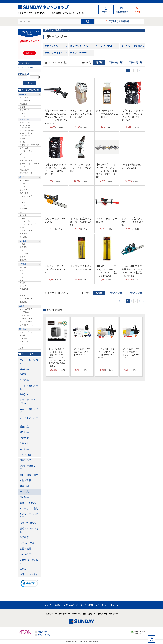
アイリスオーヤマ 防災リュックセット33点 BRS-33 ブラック (82, 353)
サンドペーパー (26, 299)
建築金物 (24, 486)
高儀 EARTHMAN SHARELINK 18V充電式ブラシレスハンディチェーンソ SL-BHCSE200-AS (56, 117)
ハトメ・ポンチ (26, 221)
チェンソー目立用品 (132, 46)
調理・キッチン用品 (29, 530)
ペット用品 (25, 455)
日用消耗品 (25, 460)
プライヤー (24, 190)
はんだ (22, 142)
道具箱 (22, 306)
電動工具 (58, 30)
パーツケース (25, 315)
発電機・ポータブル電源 (30, 145)
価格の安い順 (116, 63)
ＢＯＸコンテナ (26, 322)
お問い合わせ (69, 13)
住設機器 (24, 537)
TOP (152, 641)
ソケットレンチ (26, 196)
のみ (22, 277)
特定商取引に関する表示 (108, 614)
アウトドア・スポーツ (29, 419)
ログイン (106, 12)
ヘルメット (24, 234)
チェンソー (68, 30)
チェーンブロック (27, 332)
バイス (22, 202)
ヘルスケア (25, 554)
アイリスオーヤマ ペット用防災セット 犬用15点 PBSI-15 (131, 353)
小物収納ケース (26, 319)
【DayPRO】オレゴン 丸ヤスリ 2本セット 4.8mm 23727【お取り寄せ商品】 (107, 271)
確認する (29, 53)
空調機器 (24, 438)
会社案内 (49, 614)
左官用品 (23, 302)
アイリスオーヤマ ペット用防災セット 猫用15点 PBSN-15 (106, 353)
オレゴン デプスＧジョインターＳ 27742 (81, 268)
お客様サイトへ (46, 632)
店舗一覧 (80, 13)
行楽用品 (24, 380)
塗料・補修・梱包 (29, 475)
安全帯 (22, 227)
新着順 (99, 63)
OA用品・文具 (27, 543)
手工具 (22, 177)
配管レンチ (24, 193)
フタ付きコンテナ (27, 325)
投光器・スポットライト (30, 164)
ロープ (22, 345)
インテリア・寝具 (29, 509)
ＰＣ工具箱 (24, 312)
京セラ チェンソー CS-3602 (55, 220)
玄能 (22, 270)
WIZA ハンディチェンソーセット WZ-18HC (81, 168)
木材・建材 (25, 480)
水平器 (22, 244)
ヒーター (23, 157)
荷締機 (22, 335)
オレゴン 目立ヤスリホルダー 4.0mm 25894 (81, 222)
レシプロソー (25, 101)
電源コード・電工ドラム (30, 160)
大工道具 (23, 264)
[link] (29, 584)
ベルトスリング (26, 342)
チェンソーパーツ (79, 53)
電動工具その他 (26, 173)
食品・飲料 (25, 549)
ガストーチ (24, 154)
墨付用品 (23, 286)
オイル (22, 218)
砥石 (22, 292)
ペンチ (22, 184)
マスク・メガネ (26, 231)
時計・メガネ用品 (29, 574)
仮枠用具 (23, 215)
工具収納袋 (24, 289)
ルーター (23, 167)
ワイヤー (23, 338)
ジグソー (23, 113)
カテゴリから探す (25, 13)
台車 (22, 348)
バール (22, 273)
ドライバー (24, 180)
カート (138, 12)
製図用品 (23, 247)
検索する (29, 83)
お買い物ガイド (41, 13)
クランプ (23, 205)
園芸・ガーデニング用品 (29, 402)
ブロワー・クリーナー (29, 151)
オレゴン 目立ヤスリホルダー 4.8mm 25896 (132, 222)
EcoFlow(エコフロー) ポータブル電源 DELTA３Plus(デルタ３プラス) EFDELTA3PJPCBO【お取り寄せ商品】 (57, 357)
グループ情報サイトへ (49, 635)
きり (22, 280)
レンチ (22, 199)
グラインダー (25, 110)
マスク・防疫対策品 (29, 387)
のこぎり (23, 267)
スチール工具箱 (26, 309)
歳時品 (23, 569)
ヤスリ (22, 295)
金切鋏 (22, 283)
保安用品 (23, 237)
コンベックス (25, 254)
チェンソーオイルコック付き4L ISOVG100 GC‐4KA (81, 114)
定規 (22, 250)
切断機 (22, 107)
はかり (22, 257)
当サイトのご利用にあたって (84, 614)
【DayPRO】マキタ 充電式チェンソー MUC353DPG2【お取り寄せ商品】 (132, 271)
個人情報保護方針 (62, 614)
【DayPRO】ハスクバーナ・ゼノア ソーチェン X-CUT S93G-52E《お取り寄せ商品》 (107, 171)
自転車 (23, 374)
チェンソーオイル (54, 53)
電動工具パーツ (26, 170)
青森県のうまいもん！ (29, 562)
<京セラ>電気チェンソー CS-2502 (132, 166)
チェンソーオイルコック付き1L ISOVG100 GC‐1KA (107, 114)
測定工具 (23, 241)
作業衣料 (24, 443)
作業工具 (48, 30)
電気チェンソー (53, 46)
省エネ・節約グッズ (29, 410)
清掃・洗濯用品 (28, 523)
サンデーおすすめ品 (29, 361)
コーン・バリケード (28, 224)
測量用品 (23, 260)
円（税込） (56, 127)
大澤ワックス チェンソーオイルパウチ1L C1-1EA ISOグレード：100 (55, 169)
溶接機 (22, 139)
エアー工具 (24, 148)
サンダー (23, 116)
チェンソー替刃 (104, 46)
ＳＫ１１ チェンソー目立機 (107, 220)
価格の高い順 (136, 63)
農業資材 (24, 394)
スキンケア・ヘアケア (29, 516)
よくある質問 (55, 13)
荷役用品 (23, 329)
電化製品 (24, 497)
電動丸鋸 (23, 104)
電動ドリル (24, 98)
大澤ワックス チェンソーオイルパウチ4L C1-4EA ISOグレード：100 (132, 115)
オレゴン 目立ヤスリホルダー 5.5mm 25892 (55, 269)
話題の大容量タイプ (29, 467)
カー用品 (24, 449)
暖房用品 (24, 427)
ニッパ (22, 187)
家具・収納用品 (28, 503)
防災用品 (24, 369)
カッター (23, 209)
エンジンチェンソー (80, 46)
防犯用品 (24, 432)
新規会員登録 (122, 12)
